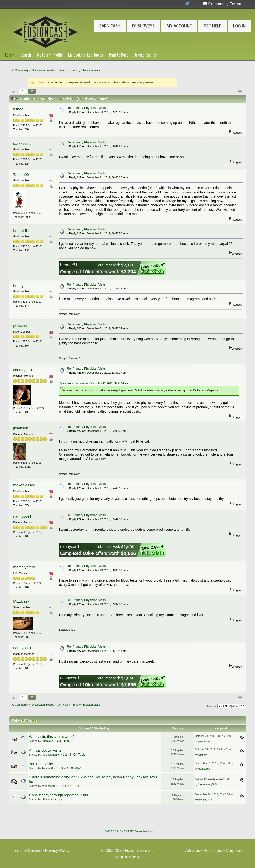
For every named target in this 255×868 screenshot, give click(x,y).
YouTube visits (41, 764)
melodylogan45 (51, 755)
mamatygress (24, 567)
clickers (203, 755)
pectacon (21, 325)
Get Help (213, 26)
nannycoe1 (22, 516)
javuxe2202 (205, 800)
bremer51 (21, 230)
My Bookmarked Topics (86, 55)
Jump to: (212, 706)
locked (59, 82)
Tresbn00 (21, 174)
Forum (10, 55)
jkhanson (21, 428)
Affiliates (192, 850)
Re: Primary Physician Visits (86, 108)
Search (26, 55)
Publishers (213, 850)
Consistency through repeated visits (58, 795)
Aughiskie (47, 741)
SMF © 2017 (127, 831)
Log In (239, 26)
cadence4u (48, 786)
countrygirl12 (24, 370)
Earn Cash (110, 26)
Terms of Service (27, 850)
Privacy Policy (57, 850)
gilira (45, 799)
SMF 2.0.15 (111, 831)
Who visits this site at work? (52, 737)
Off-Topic (63, 741)
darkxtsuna (22, 143)
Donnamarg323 (208, 784)
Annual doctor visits (45, 750)
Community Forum (225, 4)
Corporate (235, 850)
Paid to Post (119, 55)
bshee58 (20, 109)
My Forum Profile (50, 55)
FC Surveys (143, 26)
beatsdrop (204, 769)
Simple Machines (145, 831)
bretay (18, 286)
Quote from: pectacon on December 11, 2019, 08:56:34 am (94, 383)
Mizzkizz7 (21, 601)
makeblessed (24, 485)
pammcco (204, 741)
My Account (179, 26)
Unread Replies (145, 55)
